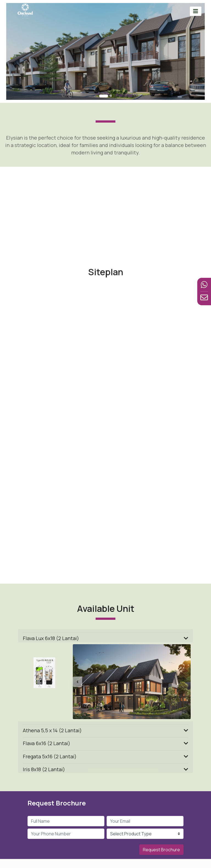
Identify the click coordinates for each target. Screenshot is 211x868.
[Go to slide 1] (104, 88)
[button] (82, 682)
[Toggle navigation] (196, 11)
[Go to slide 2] (110, 88)
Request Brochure (161, 850)
